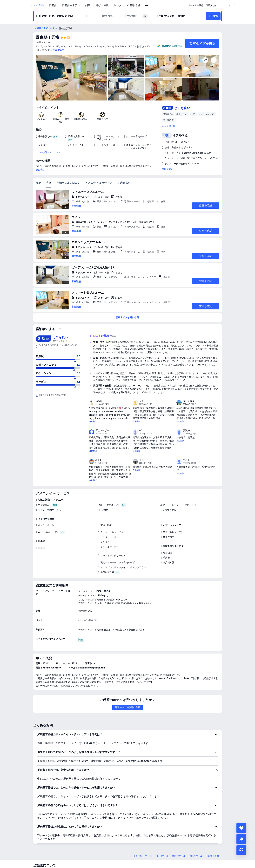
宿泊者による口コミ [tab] (68, 183)
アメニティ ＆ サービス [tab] (99, 183)
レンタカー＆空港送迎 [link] (127, 5)
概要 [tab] (38, 183)
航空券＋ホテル (71, 5)
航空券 (53, 5)
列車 (88, 5)
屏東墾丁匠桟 (47, 37)
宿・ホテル (37, 5)
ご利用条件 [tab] (124, 183)
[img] (71, 78)
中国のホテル (162, 856)
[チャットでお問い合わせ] (241, 850)
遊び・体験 (102, 5)
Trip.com (137, 856)
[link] (202, 5)
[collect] (241, 828)
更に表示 (40, 170)
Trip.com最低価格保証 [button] (172, 46)
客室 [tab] (49, 183)
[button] (147, 6)
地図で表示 (168, 169)
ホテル (148, 856)
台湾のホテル (179, 856)
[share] (241, 839)
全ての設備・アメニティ (48, 152)
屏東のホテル (196, 856)
